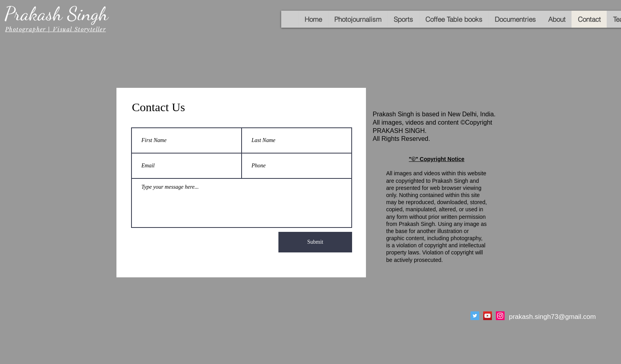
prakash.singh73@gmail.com (552, 317)
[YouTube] (488, 316)
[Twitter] (475, 316)
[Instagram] (500, 316)
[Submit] (315, 242)
